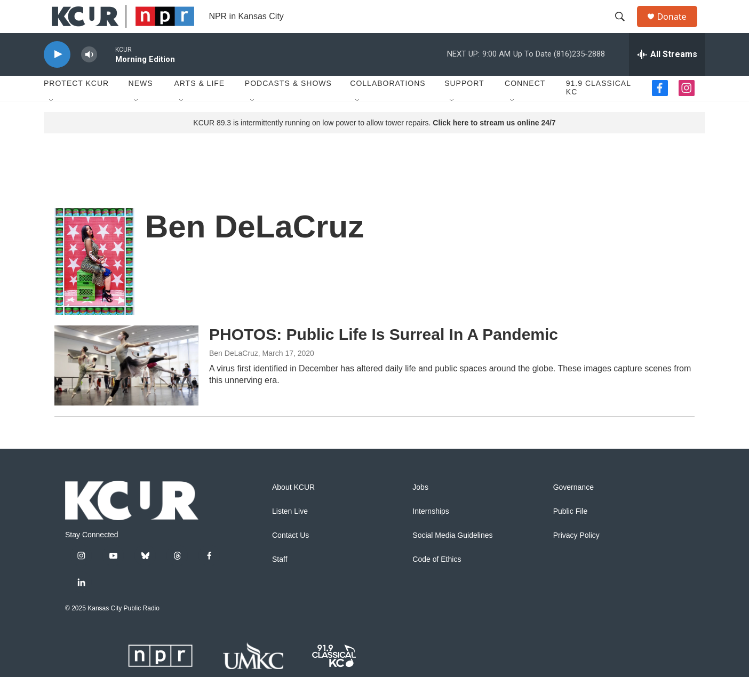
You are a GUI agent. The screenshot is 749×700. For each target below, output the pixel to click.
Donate (678, 28)
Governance (573, 510)
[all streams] (667, 77)
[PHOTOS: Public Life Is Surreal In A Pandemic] (126, 388)
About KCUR (293, 510)
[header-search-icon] (625, 28)
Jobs (420, 510)
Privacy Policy (576, 558)
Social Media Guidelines (452, 558)
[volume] (89, 78)
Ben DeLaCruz (234, 376)
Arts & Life (199, 107)
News (141, 107)
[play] (57, 78)
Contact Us (290, 558)
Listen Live (290, 534)
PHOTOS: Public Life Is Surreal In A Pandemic (384, 357)
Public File (571, 534)
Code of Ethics (437, 582)
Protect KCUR (76, 107)
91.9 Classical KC (599, 111)
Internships (431, 534)
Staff (280, 582)
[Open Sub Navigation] (52, 124)
